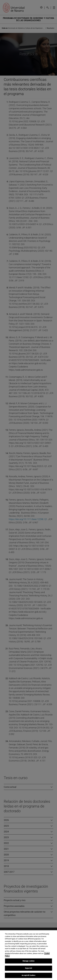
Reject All (28, 970)
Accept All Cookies (28, 977)
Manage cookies (29, 962)
